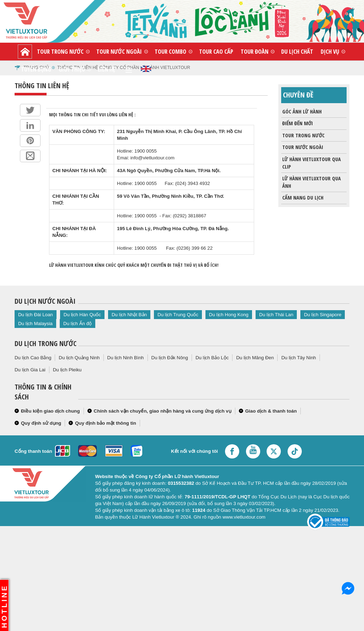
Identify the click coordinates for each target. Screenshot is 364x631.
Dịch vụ (330, 51)
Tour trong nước (60, 51)
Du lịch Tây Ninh (299, 358)
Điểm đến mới (297, 123)
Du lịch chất (297, 51)
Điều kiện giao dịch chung (50, 411)
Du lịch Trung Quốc (178, 315)
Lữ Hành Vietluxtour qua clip (311, 162)
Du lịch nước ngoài (45, 301)
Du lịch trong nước (45, 343)
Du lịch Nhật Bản (129, 315)
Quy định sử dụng (41, 423)
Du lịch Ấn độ (77, 324)
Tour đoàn (255, 51)
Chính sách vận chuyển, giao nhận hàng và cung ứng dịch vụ (163, 411)
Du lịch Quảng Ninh (79, 358)
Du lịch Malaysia (35, 324)
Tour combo (170, 51)
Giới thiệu (72, 69)
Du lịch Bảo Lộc (212, 358)
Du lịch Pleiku (67, 370)
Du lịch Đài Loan (36, 315)
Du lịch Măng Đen (255, 358)
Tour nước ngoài (119, 51)
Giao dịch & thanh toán (271, 411)
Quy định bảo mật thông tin (106, 423)
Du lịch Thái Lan (276, 315)
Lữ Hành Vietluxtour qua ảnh (311, 181)
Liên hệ (106, 69)
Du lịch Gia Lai (30, 370)
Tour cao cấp (216, 51)
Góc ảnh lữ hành (301, 112)
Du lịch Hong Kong (229, 315)
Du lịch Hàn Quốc (82, 315)
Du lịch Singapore (323, 315)
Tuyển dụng (36, 69)
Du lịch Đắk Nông (170, 358)
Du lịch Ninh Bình (126, 358)
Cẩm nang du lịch (302, 198)
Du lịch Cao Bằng (33, 358)
